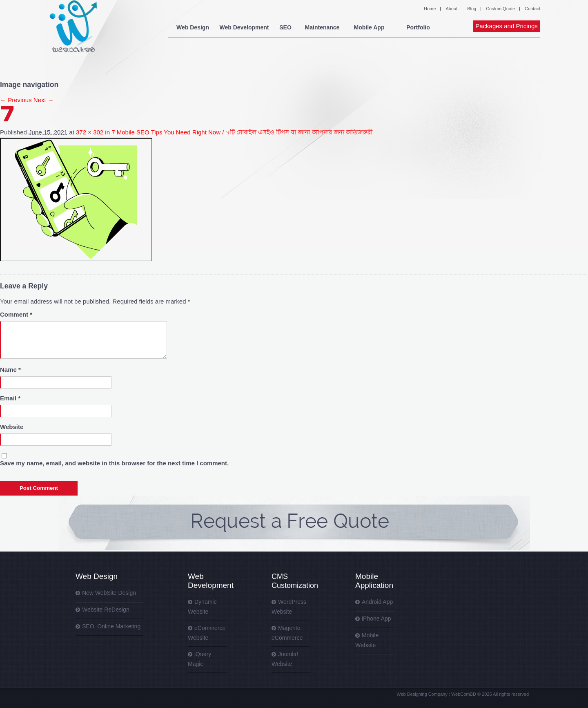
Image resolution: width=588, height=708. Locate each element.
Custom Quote (500, 9)
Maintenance (322, 27)
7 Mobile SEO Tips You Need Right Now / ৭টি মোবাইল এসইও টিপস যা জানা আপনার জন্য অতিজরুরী (242, 132)
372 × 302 (90, 132)
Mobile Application (374, 581)
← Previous (16, 100)
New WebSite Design (109, 593)
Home (430, 9)
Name (10, 370)
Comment (16, 314)
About (451, 9)
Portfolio (418, 27)
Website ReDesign (106, 610)
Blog (472, 9)
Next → (44, 100)
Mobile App (369, 27)
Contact (532, 9)
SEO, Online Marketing (111, 626)
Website (12, 427)
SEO (285, 27)
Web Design (193, 27)
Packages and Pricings (507, 26)
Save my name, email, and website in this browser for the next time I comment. (114, 463)
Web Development (244, 27)
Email (10, 398)
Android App (377, 602)
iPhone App (376, 619)
